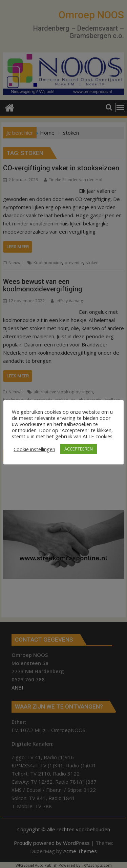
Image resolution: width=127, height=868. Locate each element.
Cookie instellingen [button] (34, 449)
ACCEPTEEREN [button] (79, 449)
